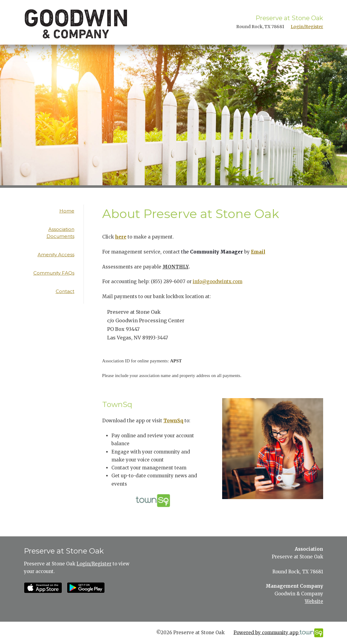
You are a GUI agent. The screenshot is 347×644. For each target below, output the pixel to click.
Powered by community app (278, 633)
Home (67, 211)
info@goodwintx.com (218, 281)
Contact (65, 291)
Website (314, 601)
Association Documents (60, 233)
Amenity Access (56, 255)
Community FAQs (54, 273)
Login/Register (307, 27)
